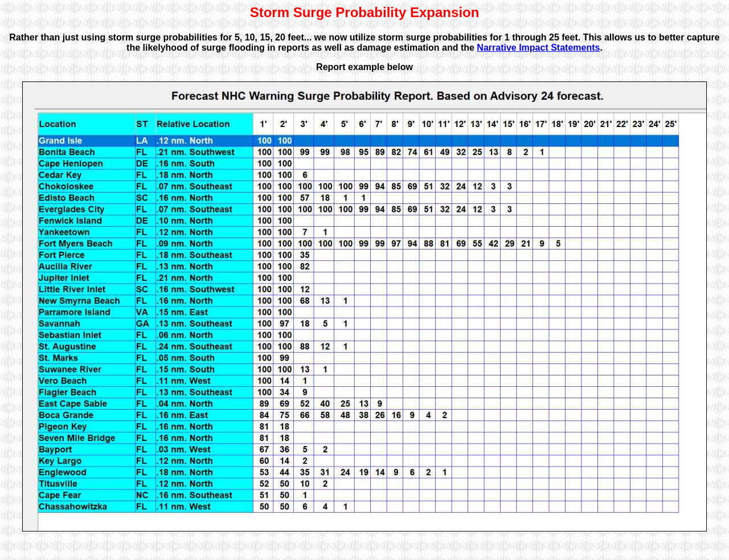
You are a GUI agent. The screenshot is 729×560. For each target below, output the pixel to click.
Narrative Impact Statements (538, 48)
